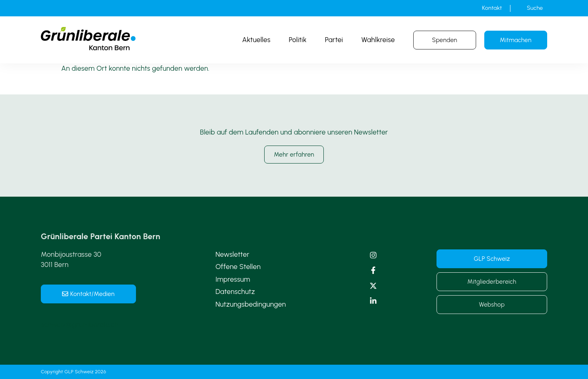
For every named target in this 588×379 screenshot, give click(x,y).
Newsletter (233, 254)
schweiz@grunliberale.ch (79, 325)
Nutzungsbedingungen (251, 304)
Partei (334, 40)
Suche (535, 8)
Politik (298, 40)
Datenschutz (235, 292)
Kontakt (492, 8)
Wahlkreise (378, 40)
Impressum (233, 279)
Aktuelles (256, 40)
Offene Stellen (238, 267)
